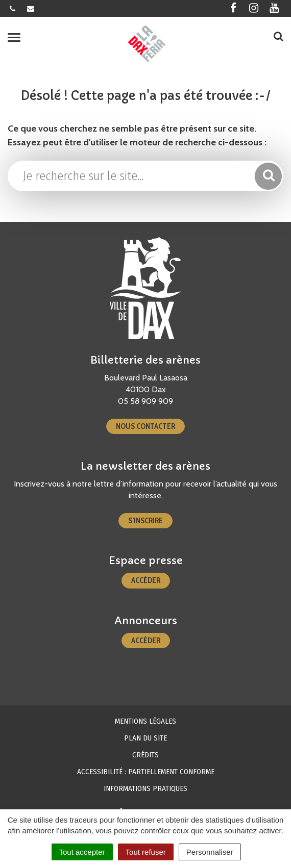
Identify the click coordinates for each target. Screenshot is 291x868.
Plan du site (145, 738)
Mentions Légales (145, 721)
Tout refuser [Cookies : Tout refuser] (146, 852)
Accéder (146, 580)
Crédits (145, 755)
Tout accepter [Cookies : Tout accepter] (82, 852)
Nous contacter (145, 426)
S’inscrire (145, 521)
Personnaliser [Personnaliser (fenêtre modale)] (210, 852)
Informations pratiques (145, 788)
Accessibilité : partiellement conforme (146, 772)
